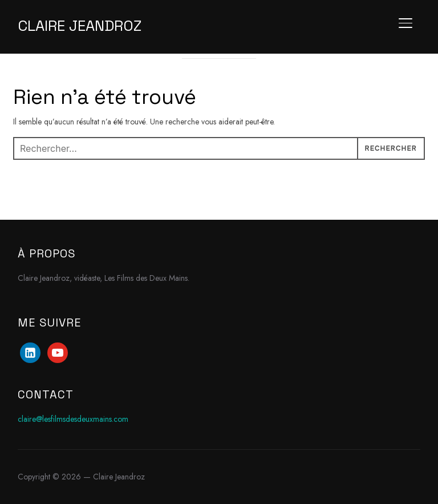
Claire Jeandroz (80, 26)
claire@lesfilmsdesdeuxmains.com (73, 419)
